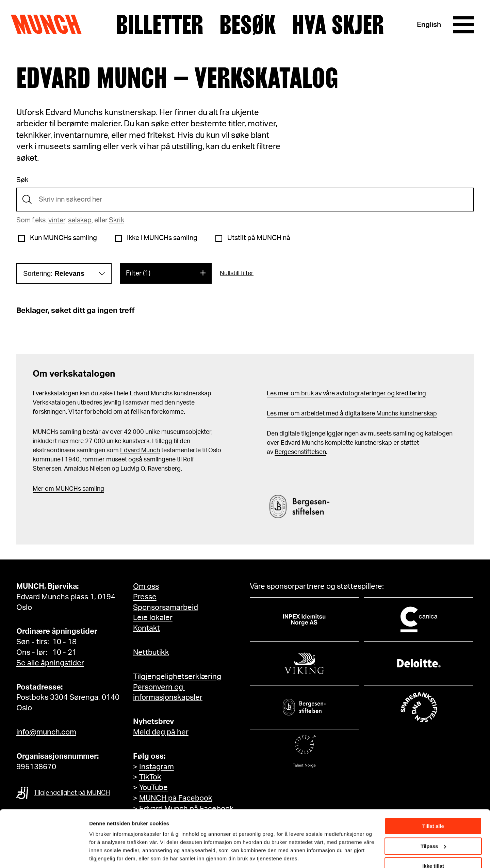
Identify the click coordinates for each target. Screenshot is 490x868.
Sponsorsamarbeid (166, 607)
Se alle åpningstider (50, 663)
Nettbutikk (151, 652)
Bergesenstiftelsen (300, 452)
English (429, 25)
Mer (38, 489)
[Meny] (463, 25)
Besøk (248, 25)
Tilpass (433, 823)
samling (93, 489)
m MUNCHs (65, 489)
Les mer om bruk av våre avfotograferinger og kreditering (346, 394)
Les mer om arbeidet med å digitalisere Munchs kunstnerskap (352, 414)
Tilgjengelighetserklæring (177, 677)
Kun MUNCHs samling (63, 238)
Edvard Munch (140, 451)
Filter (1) (138, 273)
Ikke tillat (433, 843)
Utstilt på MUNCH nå (259, 238)
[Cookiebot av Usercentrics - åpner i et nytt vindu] (44, 855)
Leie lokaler (153, 618)
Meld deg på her (161, 732)
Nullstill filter (237, 273)
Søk (22, 180)
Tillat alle (433, 803)
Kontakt (146, 628)
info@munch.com (46, 732)
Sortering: (54, 273)
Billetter (160, 25)
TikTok (150, 777)
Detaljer (99, 854)
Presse (145, 597)
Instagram (157, 767)
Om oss (146, 586)
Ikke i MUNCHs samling (162, 238)
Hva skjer (338, 25)
